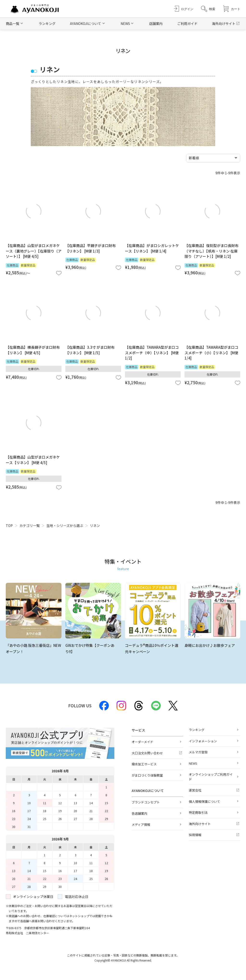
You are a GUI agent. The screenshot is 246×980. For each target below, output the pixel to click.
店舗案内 (156, 24)
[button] (208, 9)
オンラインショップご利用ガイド (211, 777)
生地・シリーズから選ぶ (65, 525)
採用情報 (195, 835)
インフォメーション (203, 741)
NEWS (193, 763)
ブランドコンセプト (146, 802)
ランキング (47, 24)
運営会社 (195, 790)
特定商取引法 (198, 812)
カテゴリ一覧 (30, 525)
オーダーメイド (142, 742)
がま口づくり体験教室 (147, 775)
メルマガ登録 (198, 752)
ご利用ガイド (187, 24)
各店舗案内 (139, 813)
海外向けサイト (224, 24)
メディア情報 (141, 824)
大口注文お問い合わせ (147, 753)
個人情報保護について (204, 801)
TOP (9, 525)
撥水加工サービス (144, 764)
